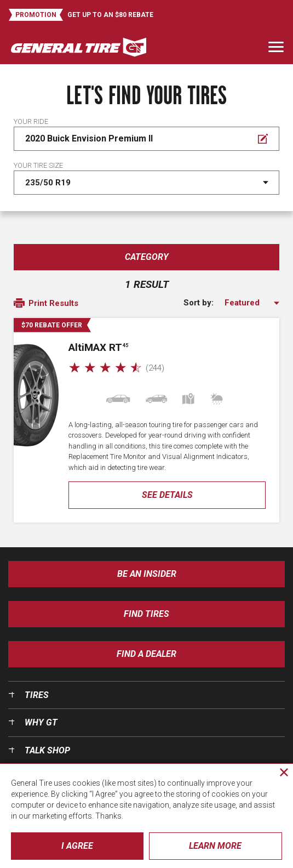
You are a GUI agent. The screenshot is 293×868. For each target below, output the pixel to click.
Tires (37, 695)
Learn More (215, 846)
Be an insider (147, 574)
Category (147, 257)
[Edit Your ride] (146, 139)
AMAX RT (98, 347)
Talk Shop (47, 750)
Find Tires (146, 614)
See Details (167, 495)
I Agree (77, 846)
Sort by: (199, 303)
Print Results (46, 304)
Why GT (41, 722)
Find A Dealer (146, 654)
